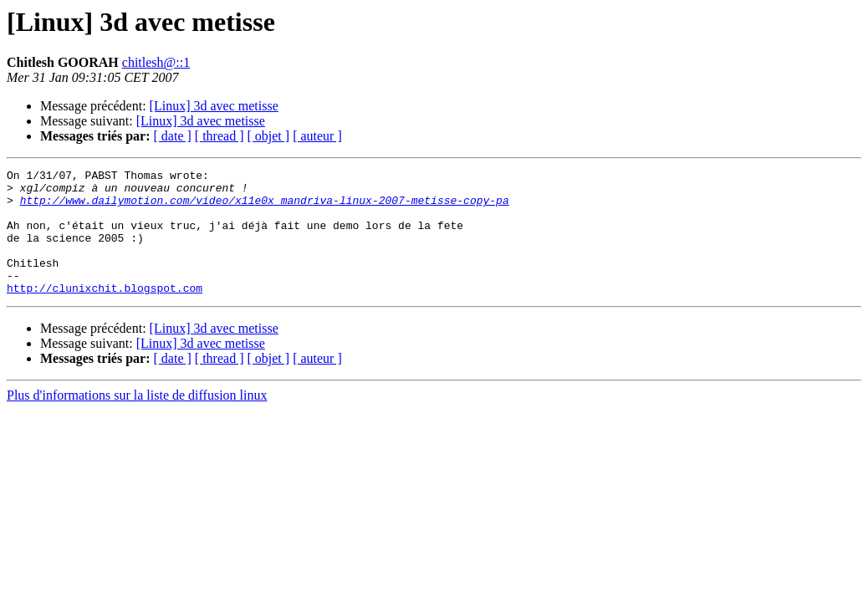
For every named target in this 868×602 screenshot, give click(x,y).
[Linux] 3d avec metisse (214, 106)
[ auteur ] (317, 136)
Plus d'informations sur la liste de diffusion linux (137, 420)
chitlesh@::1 (156, 62)
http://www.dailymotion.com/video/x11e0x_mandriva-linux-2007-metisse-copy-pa (265, 207)
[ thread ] (220, 136)
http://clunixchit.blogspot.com (105, 313)
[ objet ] (268, 136)
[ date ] (173, 136)
